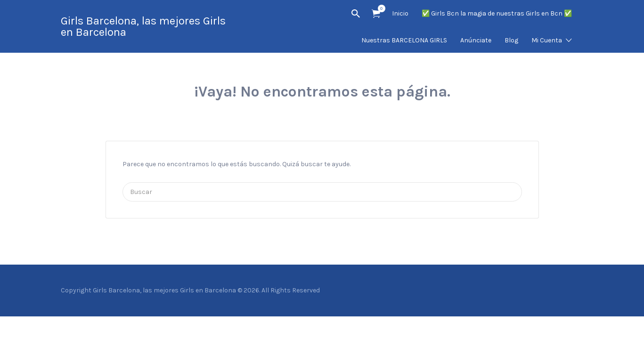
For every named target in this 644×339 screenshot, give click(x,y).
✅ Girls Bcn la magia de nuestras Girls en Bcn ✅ (497, 13)
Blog (511, 40)
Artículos (379, 8)
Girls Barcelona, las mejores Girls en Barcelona (143, 26)
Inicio (400, 13)
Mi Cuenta (547, 40)
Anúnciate (476, 40)
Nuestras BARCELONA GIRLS (404, 40)
